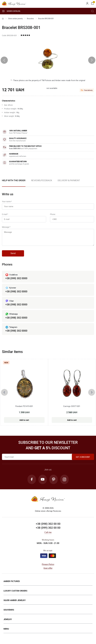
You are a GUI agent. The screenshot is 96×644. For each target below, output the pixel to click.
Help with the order (14, 180)
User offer (48, 568)
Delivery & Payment (69, 180)
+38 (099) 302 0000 (16, 278)
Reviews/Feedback (42, 180)
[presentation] (4, 60)
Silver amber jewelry (15, 19)
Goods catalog (11, 11)
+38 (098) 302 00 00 (48, 524)
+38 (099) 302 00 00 (48, 528)
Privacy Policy (48, 564)
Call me (48, 532)
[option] (42, 182)
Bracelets (30, 19)
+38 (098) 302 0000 (16, 291)
